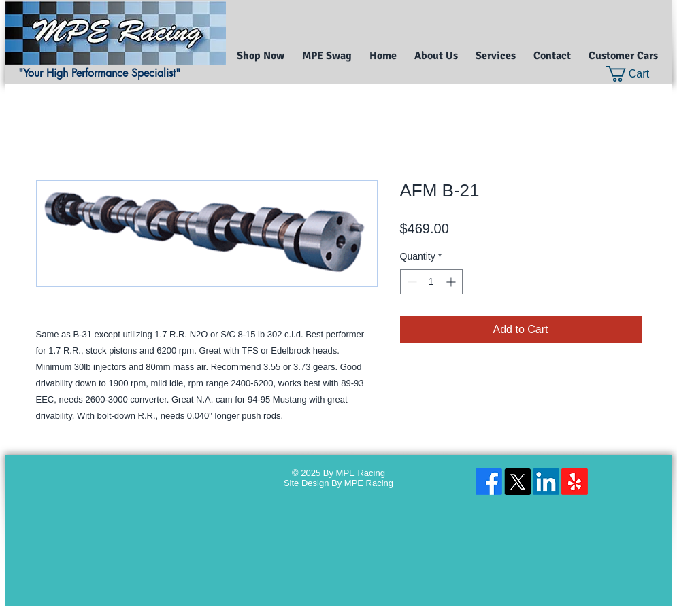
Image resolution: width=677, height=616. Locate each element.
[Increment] (452, 282)
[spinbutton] (431, 282)
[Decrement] (411, 282)
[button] (637, 74)
